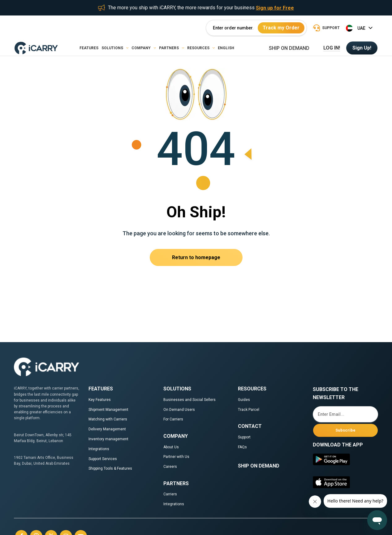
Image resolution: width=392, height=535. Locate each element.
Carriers (170, 494)
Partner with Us (176, 457)
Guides (244, 400)
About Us (171, 447)
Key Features (100, 400)
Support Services (103, 459)
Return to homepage (196, 257)
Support (244, 437)
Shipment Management (108, 410)
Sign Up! (362, 48)
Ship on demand (289, 48)
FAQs (242, 447)
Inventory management (108, 439)
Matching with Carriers (108, 419)
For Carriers (173, 419)
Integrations (99, 449)
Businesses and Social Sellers (190, 400)
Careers (170, 467)
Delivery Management (107, 429)
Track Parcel (249, 410)
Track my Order (281, 28)
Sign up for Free (275, 8)
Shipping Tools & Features (110, 468)
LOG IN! (332, 48)
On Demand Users (179, 410)
